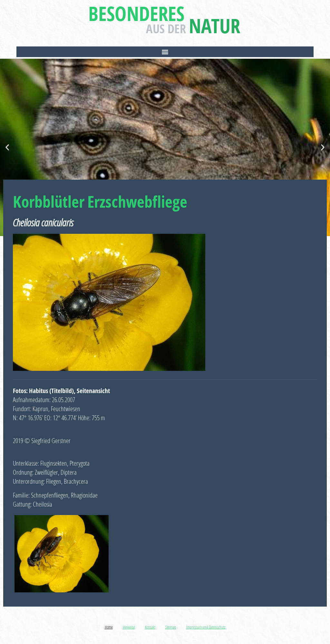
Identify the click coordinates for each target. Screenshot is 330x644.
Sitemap (171, 627)
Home (109, 627)
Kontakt (150, 627)
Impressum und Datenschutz (206, 627)
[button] (165, 52)
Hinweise (129, 627)
